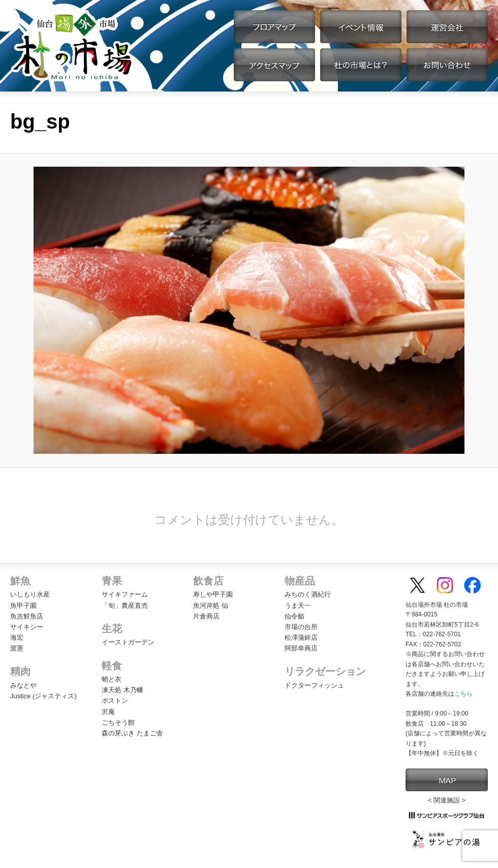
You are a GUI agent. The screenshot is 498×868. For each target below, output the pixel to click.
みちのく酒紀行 (308, 594)
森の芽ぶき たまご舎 (132, 733)
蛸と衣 (112, 679)
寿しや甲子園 (213, 594)
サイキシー (27, 627)
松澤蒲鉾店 (301, 638)
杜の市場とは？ (361, 65)
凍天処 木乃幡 (122, 690)
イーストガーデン (128, 642)
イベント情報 (361, 27)
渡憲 (17, 648)
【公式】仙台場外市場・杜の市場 (72, 46)
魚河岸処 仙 (211, 606)
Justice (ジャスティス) (43, 696)
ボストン (115, 701)
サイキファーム (125, 594)
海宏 (17, 638)
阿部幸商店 (301, 648)
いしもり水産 (30, 594)
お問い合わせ (447, 65)
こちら (463, 694)
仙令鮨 (294, 616)
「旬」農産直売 (125, 606)
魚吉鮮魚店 (27, 616)
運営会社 (447, 27)
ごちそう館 (118, 722)
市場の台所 (301, 627)
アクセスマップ (274, 65)
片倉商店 (206, 616)
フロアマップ (274, 27)
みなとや (23, 685)
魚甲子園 (23, 606)
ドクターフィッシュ (314, 685)
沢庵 (108, 712)
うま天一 (298, 606)
